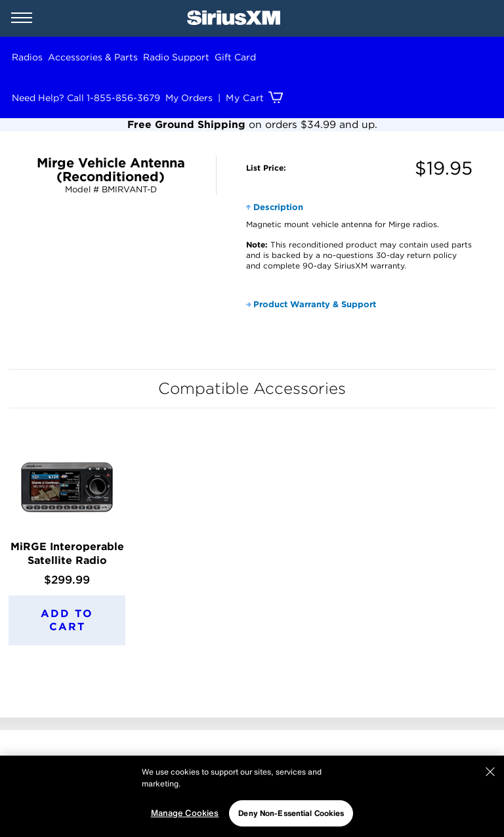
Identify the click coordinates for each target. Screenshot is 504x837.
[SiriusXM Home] (234, 18)
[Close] (490, 772)
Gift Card (235, 57)
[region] (252, 796)
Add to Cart (67, 620)
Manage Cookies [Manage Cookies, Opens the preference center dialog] (185, 813)
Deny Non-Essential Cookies (291, 813)
